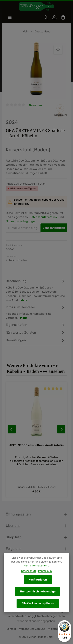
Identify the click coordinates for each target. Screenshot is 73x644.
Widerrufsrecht (58, 629)
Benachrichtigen (54, 228)
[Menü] (10, 17)
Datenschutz (29, 571)
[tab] (36, 290)
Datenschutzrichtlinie (44, 217)
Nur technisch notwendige (38, 592)
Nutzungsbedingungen (21, 221)
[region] (36, 70)
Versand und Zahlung (32, 629)
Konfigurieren (38, 580)
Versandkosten (17, 616)
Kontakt (11, 629)
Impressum (45, 571)
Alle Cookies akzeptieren (38, 603)
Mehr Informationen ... (36, 566)
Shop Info (14, 537)
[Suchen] (46, 17)
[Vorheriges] (12, 429)
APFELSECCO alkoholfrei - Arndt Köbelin (36, 445)
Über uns (13, 526)
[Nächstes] (61, 429)
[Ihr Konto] (54, 17)
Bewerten (35, 105)
